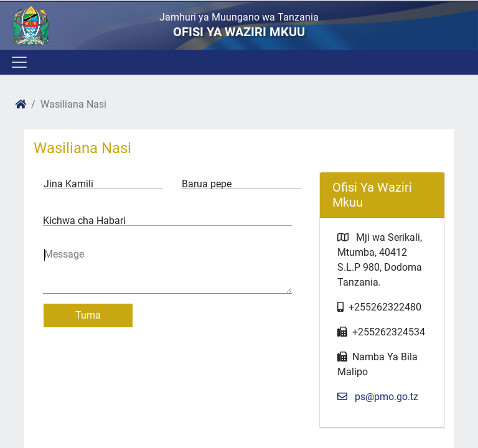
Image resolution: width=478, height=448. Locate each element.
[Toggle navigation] (18, 62)
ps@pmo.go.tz (378, 397)
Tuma (88, 315)
